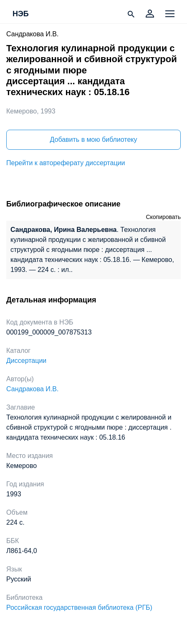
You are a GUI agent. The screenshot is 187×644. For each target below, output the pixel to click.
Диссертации (26, 361)
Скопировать (163, 217)
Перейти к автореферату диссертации (66, 163)
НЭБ (21, 14)
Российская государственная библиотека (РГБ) (79, 608)
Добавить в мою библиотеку (93, 140)
